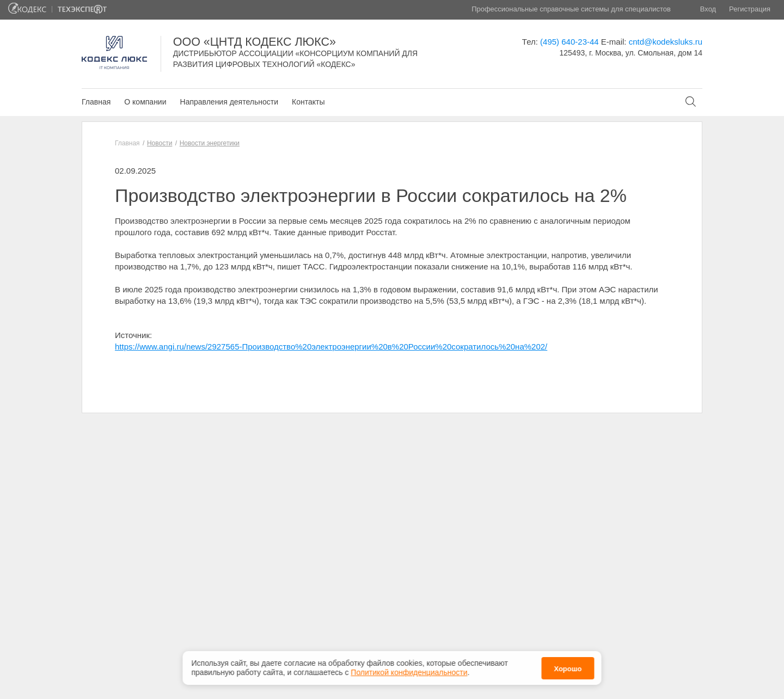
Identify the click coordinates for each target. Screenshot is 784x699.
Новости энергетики (210, 143)
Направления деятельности (229, 102)
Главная (96, 102)
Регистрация (750, 9)
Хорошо (568, 669)
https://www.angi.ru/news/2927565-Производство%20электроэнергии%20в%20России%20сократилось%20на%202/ (331, 347)
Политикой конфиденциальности (409, 672)
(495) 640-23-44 (569, 42)
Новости (160, 143)
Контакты (308, 102)
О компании (145, 102)
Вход (708, 9)
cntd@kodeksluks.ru (666, 42)
